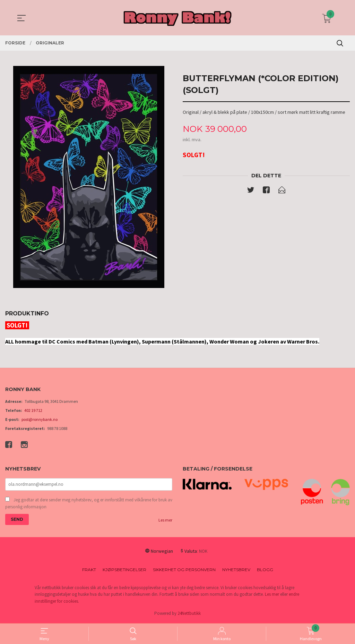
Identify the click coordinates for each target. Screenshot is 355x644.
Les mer (165, 521)
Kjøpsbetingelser (124, 570)
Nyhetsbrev (236, 570)
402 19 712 (33, 410)
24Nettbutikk (189, 614)
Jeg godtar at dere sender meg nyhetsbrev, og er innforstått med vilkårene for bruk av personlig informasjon (89, 504)
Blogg (265, 570)
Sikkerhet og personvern (184, 570)
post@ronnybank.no (40, 419)
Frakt (89, 570)
